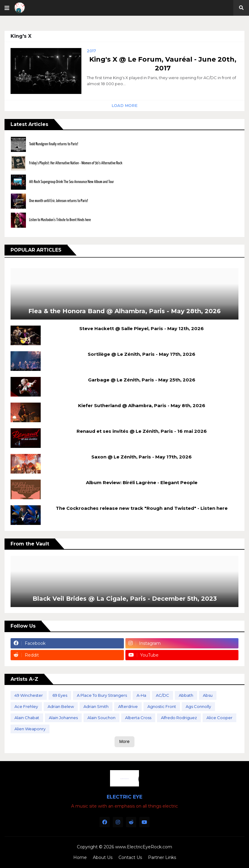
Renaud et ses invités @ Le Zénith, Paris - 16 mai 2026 (142, 431)
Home (80, 857)
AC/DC (162, 695)
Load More (124, 105)
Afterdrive (128, 706)
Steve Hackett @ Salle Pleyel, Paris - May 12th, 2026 (142, 328)
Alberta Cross (138, 718)
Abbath (186, 695)
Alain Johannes (63, 718)
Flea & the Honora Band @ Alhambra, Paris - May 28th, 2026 (124, 311)
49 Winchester (29, 695)
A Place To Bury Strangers (102, 695)
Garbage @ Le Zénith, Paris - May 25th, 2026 (142, 380)
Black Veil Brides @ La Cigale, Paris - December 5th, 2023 (125, 599)
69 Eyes (60, 695)
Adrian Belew (61, 706)
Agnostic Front (162, 706)
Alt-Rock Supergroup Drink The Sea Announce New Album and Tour (71, 182)
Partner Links (162, 857)
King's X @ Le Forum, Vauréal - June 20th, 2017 (163, 64)
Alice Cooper (219, 718)
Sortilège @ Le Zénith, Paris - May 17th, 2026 (142, 354)
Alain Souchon (101, 718)
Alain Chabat (27, 718)
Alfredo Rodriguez (179, 718)
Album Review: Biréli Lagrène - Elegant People (142, 482)
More (124, 742)
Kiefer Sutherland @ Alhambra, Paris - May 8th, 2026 (142, 405)
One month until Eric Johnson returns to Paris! (58, 201)
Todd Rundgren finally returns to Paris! (54, 144)
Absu (208, 695)
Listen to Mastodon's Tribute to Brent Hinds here (60, 220)
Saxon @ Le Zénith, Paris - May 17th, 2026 (142, 457)
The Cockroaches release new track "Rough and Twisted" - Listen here (142, 508)
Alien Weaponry (30, 729)
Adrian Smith (96, 706)
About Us (103, 857)
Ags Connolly (198, 706)
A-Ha (141, 695)
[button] (7, 8)
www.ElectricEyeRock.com (144, 847)
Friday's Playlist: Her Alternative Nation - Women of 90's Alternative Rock (76, 163)
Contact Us (130, 857)
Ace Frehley (26, 706)
